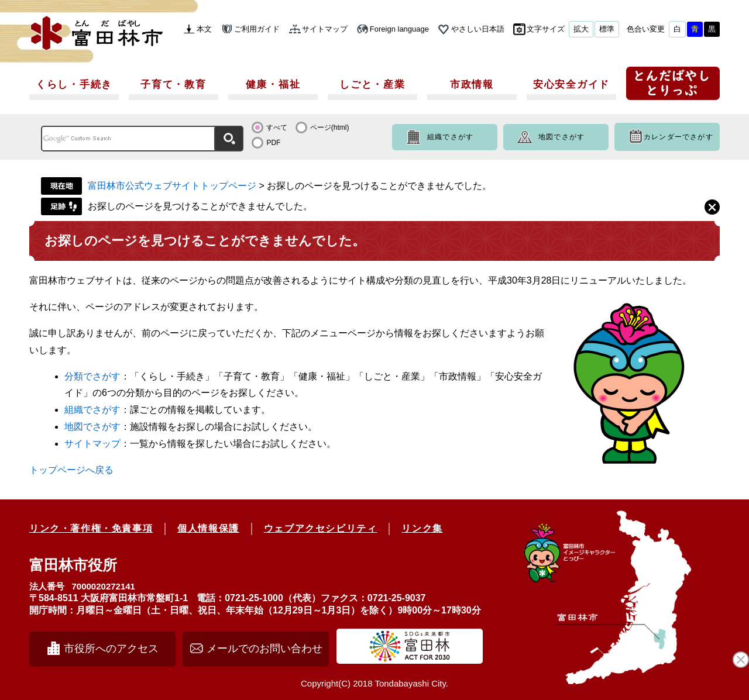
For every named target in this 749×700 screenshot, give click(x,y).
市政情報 (472, 85)
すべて (277, 127)
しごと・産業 (372, 85)
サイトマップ (325, 29)
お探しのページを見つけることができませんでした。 (200, 206)
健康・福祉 (273, 85)
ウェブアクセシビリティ (321, 528)
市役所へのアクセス (111, 649)
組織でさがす (450, 137)
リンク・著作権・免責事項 (91, 528)
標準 (607, 29)
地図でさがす (561, 137)
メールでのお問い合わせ (264, 649)
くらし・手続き (74, 85)
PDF (273, 143)
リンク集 (422, 528)
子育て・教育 (173, 85)
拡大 (581, 29)
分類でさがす (92, 376)
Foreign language (399, 29)
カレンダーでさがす (678, 137)
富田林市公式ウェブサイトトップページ (172, 186)
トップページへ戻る (71, 470)
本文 (204, 29)
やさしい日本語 (478, 29)
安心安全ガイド (571, 85)
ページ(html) (330, 127)
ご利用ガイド (257, 29)
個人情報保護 (208, 528)
